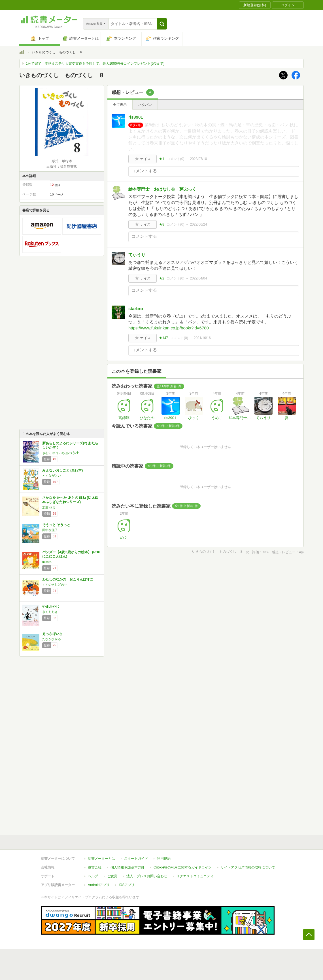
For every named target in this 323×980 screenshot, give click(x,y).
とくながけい (52, 476)
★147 (163, 338)
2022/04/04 (198, 278)
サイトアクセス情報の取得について (248, 867)
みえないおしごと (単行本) (62, 470)
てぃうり (137, 255)
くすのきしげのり (55, 584)
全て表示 (120, 105)
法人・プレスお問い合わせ (147, 876)
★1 (162, 159)
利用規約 (164, 859)
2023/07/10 (198, 159)
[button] (162, 24)
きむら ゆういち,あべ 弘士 (61, 453)
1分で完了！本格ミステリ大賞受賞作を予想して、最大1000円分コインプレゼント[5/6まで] (95, 64)
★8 (162, 224)
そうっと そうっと (56, 525)
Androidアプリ (99, 885)
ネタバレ (145, 105)
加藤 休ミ (49, 507)
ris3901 (136, 117)
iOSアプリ (127, 885)
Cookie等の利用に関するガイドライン (183, 867)
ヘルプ (93, 876)
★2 (162, 278)
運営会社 (95, 867)
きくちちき (50, 612)
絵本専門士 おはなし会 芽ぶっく (164, 189)
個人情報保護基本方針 (127, 867)
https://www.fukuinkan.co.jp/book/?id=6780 (169, 328)
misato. (47, 562)
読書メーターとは (101, 859)
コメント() (176, 159)
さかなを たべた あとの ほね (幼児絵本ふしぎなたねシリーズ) (70, 500)
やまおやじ (51, 607)
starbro (136, 309)
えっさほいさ (52, 634)
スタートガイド (136, 859)
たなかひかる (52, 639)
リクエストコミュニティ (195, 876)
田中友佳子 (50, 530)
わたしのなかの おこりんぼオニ (68, 579)
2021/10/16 (202, 338)
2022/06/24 (198, 224)
